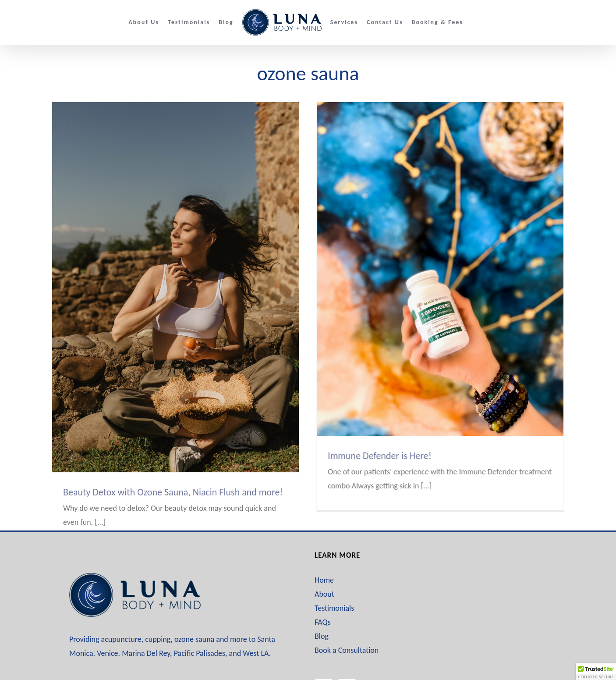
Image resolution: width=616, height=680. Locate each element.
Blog (322, 606)
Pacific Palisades (200, 623)
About (324, 564)
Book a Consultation (347, 620)
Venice (107, 623)
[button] (596, 672)
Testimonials (334, 578)
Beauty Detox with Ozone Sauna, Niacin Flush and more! (173, 492)
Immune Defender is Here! (366, 456)
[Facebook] (324, 659)
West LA (256, 623)
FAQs (323, 592)
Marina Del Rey (146, 623)
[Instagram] (347, 659)
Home (324, 550)
